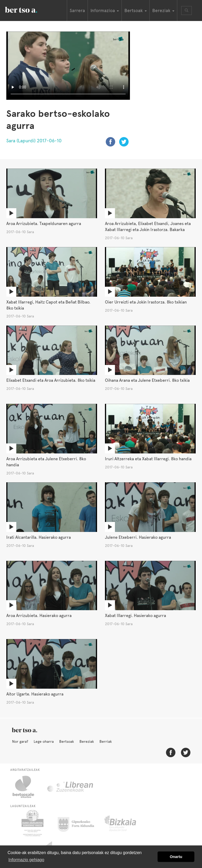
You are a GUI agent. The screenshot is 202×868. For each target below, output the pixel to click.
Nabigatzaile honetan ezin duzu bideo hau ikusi (68, 65)
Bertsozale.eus (27, 787)
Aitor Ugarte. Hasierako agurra (35, 694)
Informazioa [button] (105, 11)
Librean (70, 787)
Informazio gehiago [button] (26, 860)
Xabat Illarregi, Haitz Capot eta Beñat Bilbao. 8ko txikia (48, 305)
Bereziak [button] (163, 11)
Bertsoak (67, 741)
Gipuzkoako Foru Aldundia (79, 823)
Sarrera (77, 11)
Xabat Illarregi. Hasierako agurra (135, 616)
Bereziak (87, 741)
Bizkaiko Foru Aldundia (126, 823)
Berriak (106, 741)
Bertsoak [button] (136, 11)
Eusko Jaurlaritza (32, 823)
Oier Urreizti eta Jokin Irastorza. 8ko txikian (146, 302)
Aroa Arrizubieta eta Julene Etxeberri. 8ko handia (46, 462)
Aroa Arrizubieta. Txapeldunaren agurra (44, 224)
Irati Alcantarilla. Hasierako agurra (39, 537)
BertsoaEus (29, 9)
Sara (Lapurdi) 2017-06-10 (34, 141)
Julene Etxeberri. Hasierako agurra (138, 537)
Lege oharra (44, 741)
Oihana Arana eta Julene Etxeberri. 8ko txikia (147, 380)
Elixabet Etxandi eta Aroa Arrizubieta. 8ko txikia (51, 380)
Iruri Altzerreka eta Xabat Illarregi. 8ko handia (148, 459)
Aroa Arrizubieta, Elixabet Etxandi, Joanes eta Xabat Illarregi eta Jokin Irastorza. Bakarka (148, 227)
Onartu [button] (176, 857)
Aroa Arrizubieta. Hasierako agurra (39, 616)
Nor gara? (20, 741)
